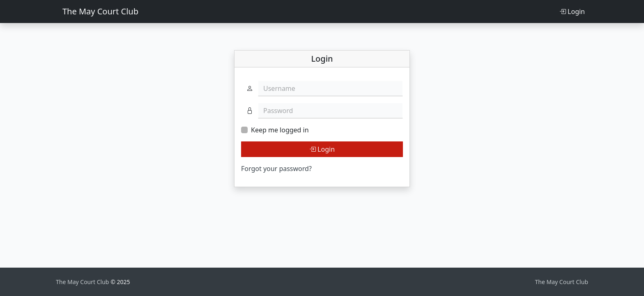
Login (572, 12)
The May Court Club (100, 11)
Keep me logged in (280, 130)
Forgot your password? (276, 169)
